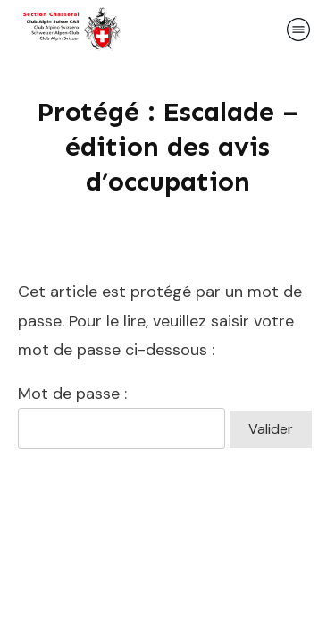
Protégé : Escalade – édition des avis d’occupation (167, 147)
